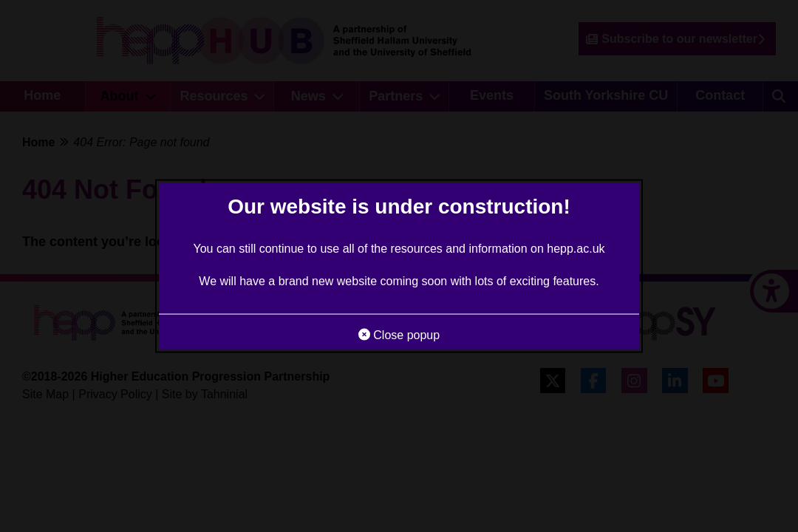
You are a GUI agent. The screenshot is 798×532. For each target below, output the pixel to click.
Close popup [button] (399, 334)
